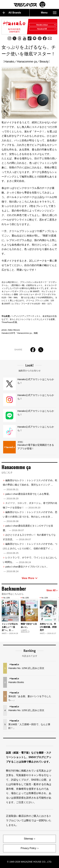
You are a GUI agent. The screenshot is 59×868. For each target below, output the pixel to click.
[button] (55, 613)
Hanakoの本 (46, 29)
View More (30, 578)
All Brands (12, 13)
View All (52, 590)
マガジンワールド (30, 4)
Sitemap (29, 839)
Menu (49, 13)
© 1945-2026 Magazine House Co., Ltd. (29, 862)
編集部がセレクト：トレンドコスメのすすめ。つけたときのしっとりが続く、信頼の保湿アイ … (30, 548)
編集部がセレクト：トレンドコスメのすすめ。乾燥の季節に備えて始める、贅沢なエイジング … (30, 485)
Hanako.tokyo (46, 25)
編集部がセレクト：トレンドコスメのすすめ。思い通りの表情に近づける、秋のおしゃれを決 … (30, 517)
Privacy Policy (28, 848)
